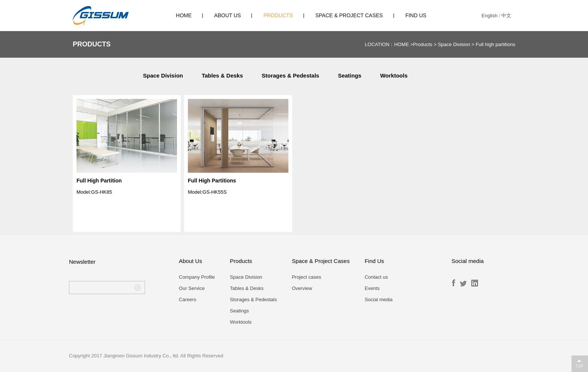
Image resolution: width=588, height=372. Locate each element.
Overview (302, 288)
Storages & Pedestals (290, 75)
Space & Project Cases (349, 15)
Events (372, 288)
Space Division (454, 44)
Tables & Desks (222, 75)
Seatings (350, 75)
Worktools (394, 75)
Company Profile (197, 277)
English (490, 16)
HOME (184, 15)
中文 (506, 16)
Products (278, 15)
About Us (227, 15)
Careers (187, 300)
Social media (378, 300)
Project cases (306, 277)
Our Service (192, 288)
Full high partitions (496, 44)
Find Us (416, 15)
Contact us (376, 277)
